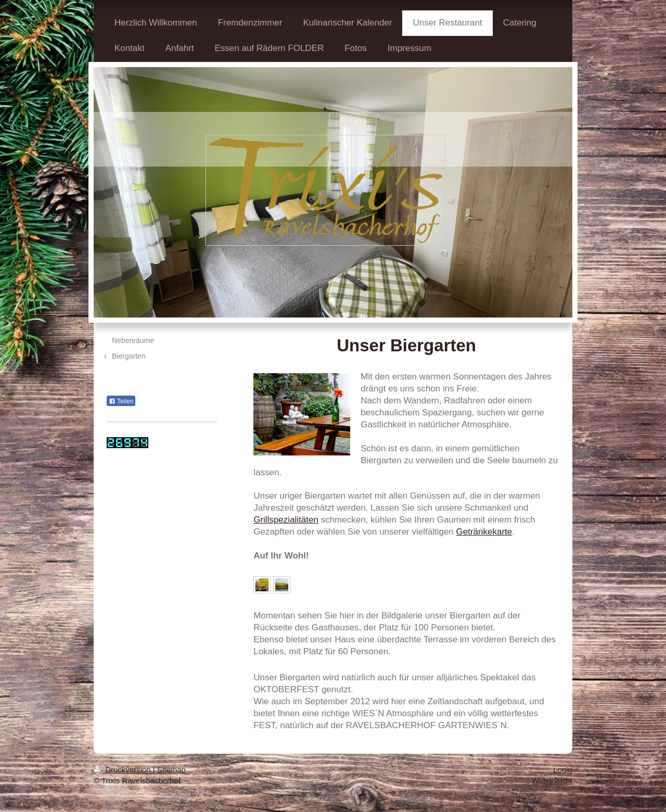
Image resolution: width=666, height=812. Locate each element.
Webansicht (552, 781)
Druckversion (123, 770)
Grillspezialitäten (286, 520)
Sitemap (171, 770)
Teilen (121, 401)
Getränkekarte (484, 532)
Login (563, 770)
